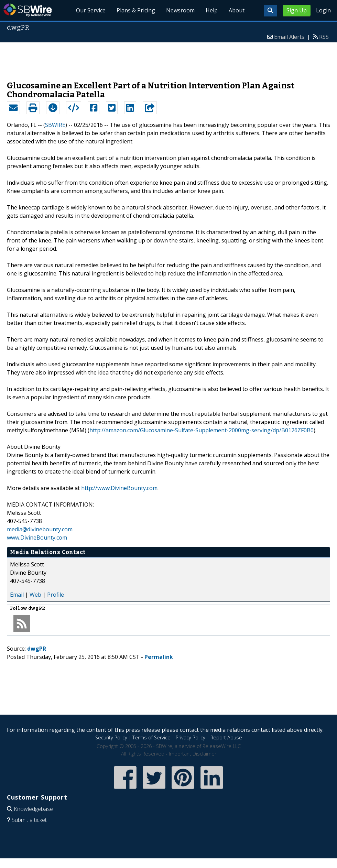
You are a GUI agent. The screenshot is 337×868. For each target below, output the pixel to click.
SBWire (28, 10)
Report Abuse (226, 737)
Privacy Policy (191, 737)
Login (323, 10)
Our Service (91, 10)
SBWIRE (55, 125)
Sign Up (297, 10)
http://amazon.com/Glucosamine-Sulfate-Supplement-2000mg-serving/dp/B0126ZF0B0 (202, 430)
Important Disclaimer (193, 754)
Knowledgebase (33, 809)
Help (212, 10)
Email (17, 595)
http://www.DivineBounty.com (119, 488)
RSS (324, 37)
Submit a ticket (29, 820)
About (237, 10)
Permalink (159, 657)
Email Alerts (289, 37)
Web (35, 595)
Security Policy (111, 737)
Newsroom (180, 10)
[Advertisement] (168, 58)
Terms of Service (151, 737)
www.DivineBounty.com (37, 538)
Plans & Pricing (136, 10)
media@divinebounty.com (40, 529)
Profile (56, 595)
